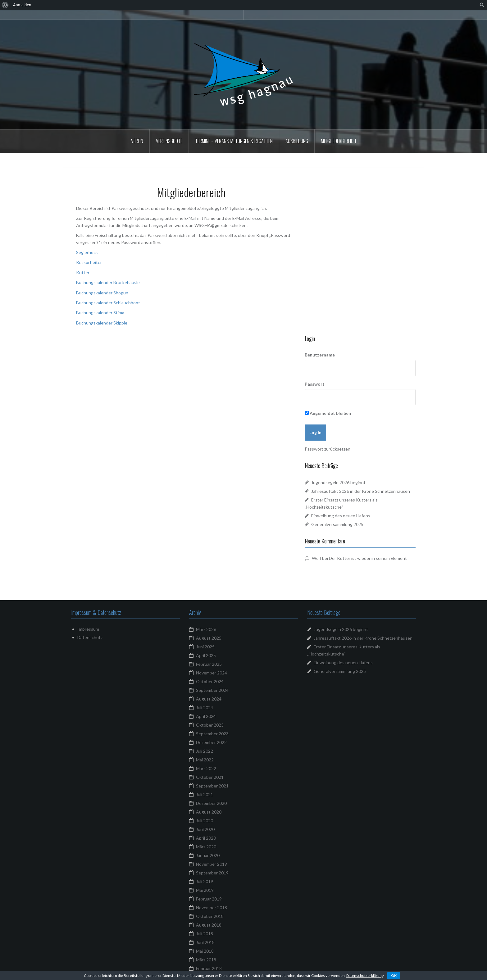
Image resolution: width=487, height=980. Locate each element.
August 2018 (209, 785)
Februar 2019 (209, 759)
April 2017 (206, 880)
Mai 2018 (205, 811)
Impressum (88, 489)
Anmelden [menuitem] (22, 5)
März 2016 (206, 933)
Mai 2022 (205, 620)
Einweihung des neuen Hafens (358, 368)
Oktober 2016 (210, 898)
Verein (137, 141)
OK (394, 975)
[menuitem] (5, 5)
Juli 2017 (205, 854)
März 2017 (206, 889)
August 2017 (209, 846)
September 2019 (212, 733)
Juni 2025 (205, 507)
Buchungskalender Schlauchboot (108, 303)
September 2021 (212, 646)
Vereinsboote (169, 141)
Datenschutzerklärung (365, 975)
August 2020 (209, 672)
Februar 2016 (209, 941)
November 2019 (212, 724)
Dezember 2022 (211, 602)
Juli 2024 (205, 567)
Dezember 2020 (211, 663)
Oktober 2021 (210, 637)
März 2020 (206, 707)
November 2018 (212, 767)
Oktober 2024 (210, 541)
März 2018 (206, 820)
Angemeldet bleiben (346, 259)
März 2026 (206, 489)
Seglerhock (87, 252)
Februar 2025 (209, 524)
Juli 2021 (205, 654)
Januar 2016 (208, 950)
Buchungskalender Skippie (102, 323)
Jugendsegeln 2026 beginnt (356, 328)
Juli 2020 (205, 681)
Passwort (332, 230)
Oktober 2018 (210, 776)
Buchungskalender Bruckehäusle (108, 282)
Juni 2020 (205, 689)
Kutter (83, 272)
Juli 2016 (205, 915)
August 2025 (209, 498)
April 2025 (206, 515)
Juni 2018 (205, 802)
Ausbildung (297, 141)
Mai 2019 (205, 750)
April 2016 (206, 924)
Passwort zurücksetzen (345, 295)
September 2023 (212, 594)
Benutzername (337, 200)
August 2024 (209, 559)
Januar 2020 (208, 715)
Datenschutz (90, 497)
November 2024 (212, 533)
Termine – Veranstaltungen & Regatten (234, 141)
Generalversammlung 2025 (355, 377)
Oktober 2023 (210, 585)
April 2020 (206, 698)
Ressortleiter (89, 262)
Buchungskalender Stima (100, 313)
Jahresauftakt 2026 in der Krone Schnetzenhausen (363, 498)
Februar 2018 (209, 828)
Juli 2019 (205, 741)
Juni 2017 (205, 863)
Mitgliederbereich (338, 141)
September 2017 (212, 837)
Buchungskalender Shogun (102, 293)
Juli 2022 (205, 611)
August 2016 (209, 907)
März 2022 (206, 628)
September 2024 (212, 550)
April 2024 (206, 576)
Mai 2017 (205, 872)
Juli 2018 (205, 794)
